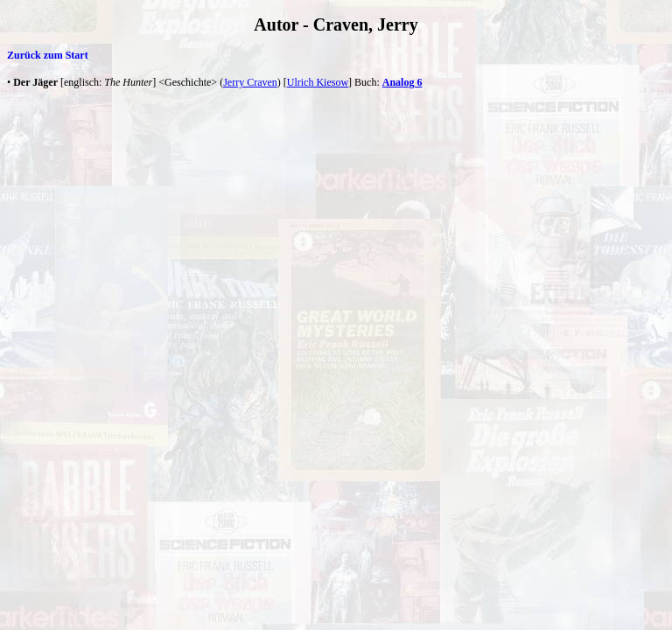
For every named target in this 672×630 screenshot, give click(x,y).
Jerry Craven (250, 82)
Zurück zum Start (48, 55)
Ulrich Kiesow (318, 82)
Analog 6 (402, 82)
